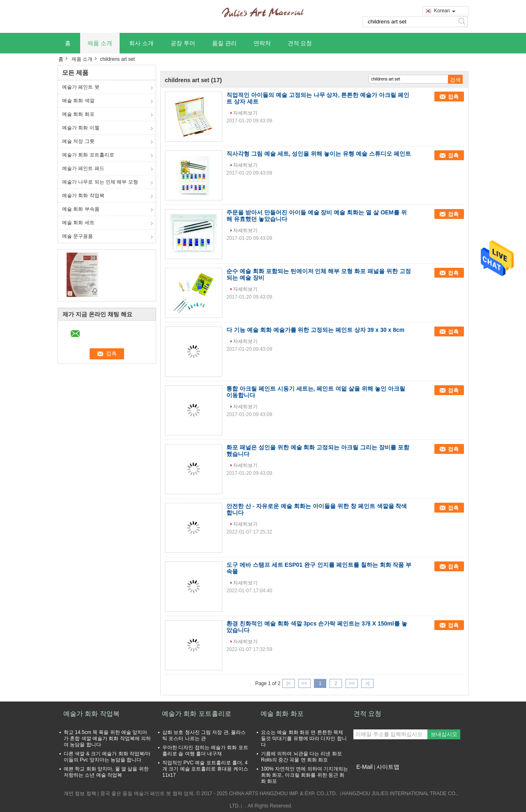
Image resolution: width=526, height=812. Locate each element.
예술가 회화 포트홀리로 (88, 155)
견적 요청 (300, 43)
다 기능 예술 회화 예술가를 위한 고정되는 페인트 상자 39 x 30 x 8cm (315, 330)
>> (352, 683)
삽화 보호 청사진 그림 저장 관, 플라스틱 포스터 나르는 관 (204, 735)
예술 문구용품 (77, 236)
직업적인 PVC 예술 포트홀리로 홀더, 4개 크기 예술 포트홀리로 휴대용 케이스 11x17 (205, 769)
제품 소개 (100, 43)
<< (305, 683)
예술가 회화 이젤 (81, 128)
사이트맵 (388, 767)
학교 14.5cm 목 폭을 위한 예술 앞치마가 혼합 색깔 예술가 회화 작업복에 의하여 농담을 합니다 (107, 738)
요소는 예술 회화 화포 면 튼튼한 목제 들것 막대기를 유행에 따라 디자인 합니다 (304, 738)
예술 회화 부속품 (81, 209)
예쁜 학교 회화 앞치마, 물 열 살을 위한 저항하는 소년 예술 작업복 (106, 772)
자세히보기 (245, 113)
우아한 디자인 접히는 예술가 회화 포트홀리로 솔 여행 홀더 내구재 (205, 751)
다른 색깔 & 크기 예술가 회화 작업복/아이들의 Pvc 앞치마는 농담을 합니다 (107, 757)
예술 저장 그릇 (78, 141)
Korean (445, 11)
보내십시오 (444, 734)
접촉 (453, 97)
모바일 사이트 (371, 777)
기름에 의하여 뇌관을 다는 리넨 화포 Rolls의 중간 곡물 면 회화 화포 (301, 757)
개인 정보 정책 (80, 794)
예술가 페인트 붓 (81, 87)
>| (367, 683)
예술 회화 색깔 (78, 101)
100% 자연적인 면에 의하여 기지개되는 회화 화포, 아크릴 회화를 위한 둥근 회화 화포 (305, 775)
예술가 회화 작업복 (83, 196)
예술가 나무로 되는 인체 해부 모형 (100, 182)
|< (288, 683)
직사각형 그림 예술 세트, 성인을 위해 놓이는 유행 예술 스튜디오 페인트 (319, 154)
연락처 (262, 43)
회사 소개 (141, 43)
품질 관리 (224, 43)
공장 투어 (183, 43)
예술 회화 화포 (78, 114)
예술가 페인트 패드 (83, 168)
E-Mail (365, 767)
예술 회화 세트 (78, 223)
